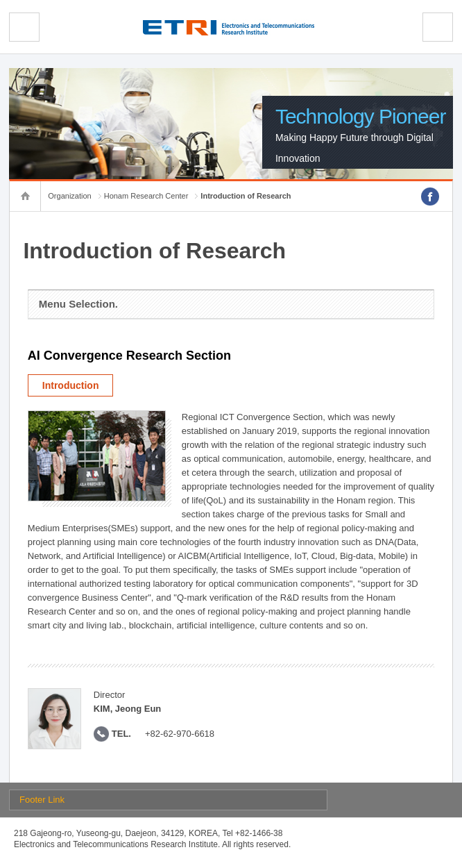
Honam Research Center (146, 196)
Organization (69, 196)
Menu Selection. (78, 304)
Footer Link (42, 800)
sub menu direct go (0, 0)
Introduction (71, 385)
